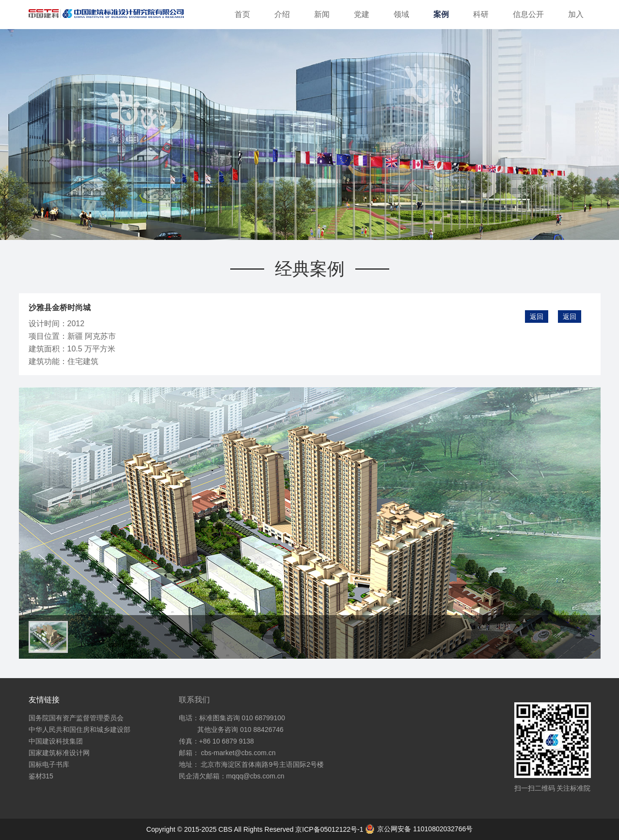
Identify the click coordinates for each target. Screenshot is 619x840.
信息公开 (528, 14)
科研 (481, 14)
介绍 (282, 14)
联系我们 (194, 700)
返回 (570, 317)
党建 (362, 14)
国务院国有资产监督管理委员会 (76, 718)
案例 (441, 14)
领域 (401, 14)
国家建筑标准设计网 (59, 753)
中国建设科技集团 (56, 741)
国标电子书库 (49, 764)
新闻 (322, 14)
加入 (576, 14)
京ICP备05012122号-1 (330, 829)
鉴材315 (41, 776)
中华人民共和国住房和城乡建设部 (79, 729)
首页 (242, 14)
